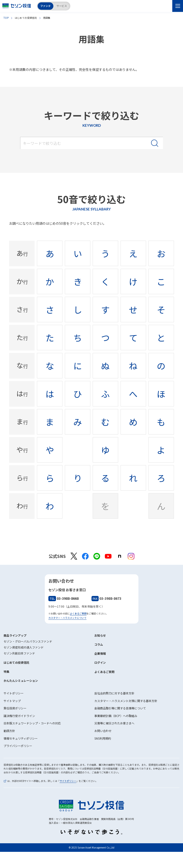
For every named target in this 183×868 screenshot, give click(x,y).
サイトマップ (12, 701)
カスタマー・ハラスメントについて (67, 618)
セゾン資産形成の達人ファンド (24, 647)
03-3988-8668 (64, 598)
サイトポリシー (14, 693)
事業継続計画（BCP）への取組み (116, 716)
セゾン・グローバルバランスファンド (28, 641)
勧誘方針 (9, 731)
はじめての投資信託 (16, 662)
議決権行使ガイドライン (19, 716)
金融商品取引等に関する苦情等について (120, 708)
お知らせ (100, 635)
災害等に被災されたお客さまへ (114, 723)
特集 (6, 671)
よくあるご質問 (78, 613)
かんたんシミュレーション (21, 680)
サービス (62, 6)
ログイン (100, 662)
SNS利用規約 (103, 738)
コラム (99, 644)
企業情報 (100, 653)
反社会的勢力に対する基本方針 (114, 693)
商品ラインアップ (15, 635)
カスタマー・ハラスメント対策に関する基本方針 (126, 701)
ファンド (46, 6)
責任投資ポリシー (15, 708)
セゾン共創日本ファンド (19, 653)
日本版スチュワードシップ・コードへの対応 (32, 723)
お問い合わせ (103, 731)
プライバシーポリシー (18, 746)
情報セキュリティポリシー (21, 738)
